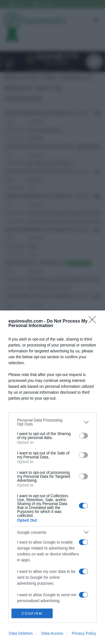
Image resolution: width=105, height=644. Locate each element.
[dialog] (53, 477)
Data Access (52, 633)
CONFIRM (32, 613)
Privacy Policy (84, 633)
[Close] (94, 321)
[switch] (83, 436)
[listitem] (53, 422)
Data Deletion (21, 633)
